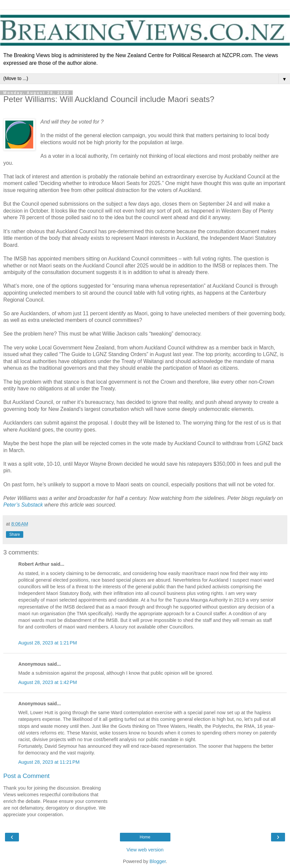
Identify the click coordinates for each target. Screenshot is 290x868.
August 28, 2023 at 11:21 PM (49, 762)
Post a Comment (26, 776)
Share (15, 534)
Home (145, 837)
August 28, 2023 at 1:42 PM (48, 682)
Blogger (158, 861)
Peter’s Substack (23, 505)
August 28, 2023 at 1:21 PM (48, 643)
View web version (145, 850)
